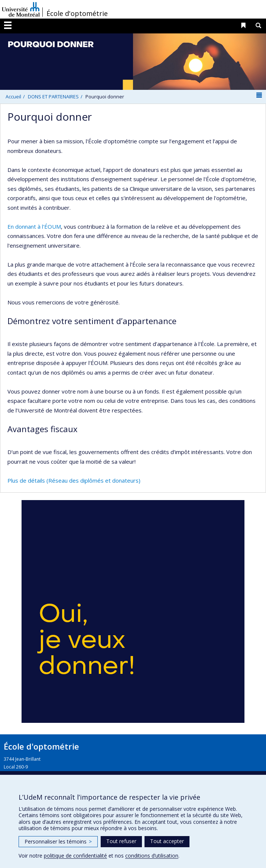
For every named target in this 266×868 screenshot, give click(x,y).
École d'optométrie (77, 13)
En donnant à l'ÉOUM (34, 226)
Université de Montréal (21, 9)
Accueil (13, 97)
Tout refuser (121, 841)
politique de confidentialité (75, 856)
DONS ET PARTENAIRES (53, 97)
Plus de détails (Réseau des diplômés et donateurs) (74, 480)
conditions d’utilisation (152, 856)
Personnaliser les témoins (58, 841)
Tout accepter (167, 841)
